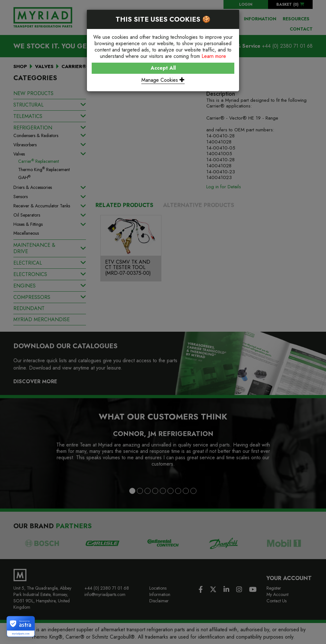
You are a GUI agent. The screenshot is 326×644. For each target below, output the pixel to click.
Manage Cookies (163, 80)
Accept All (163, 68)
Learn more (214, 56)
